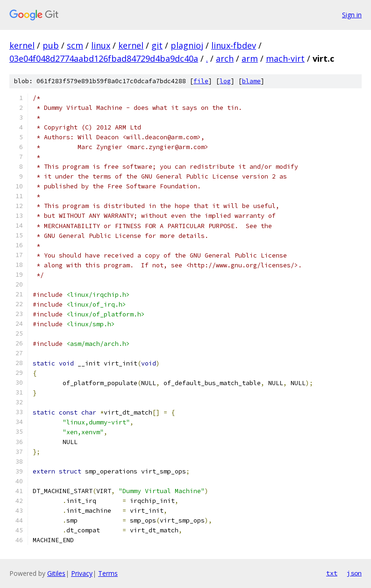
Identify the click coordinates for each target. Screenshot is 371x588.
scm (75, 45)
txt (332, 573)
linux (101, 45)
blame (251, 81)
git (157, 45)
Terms (108, 573)
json (354, 573)
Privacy (82, 573)
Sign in (352, 15)
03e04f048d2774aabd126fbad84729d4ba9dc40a (104, 58)
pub (51, 45)
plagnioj (187, 45)
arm (250, 58)
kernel (22, 45)
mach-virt (285, 58)
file (201, 81)
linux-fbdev (234, 45)
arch (225, 58)
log (225, 81)
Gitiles (56, 573)
